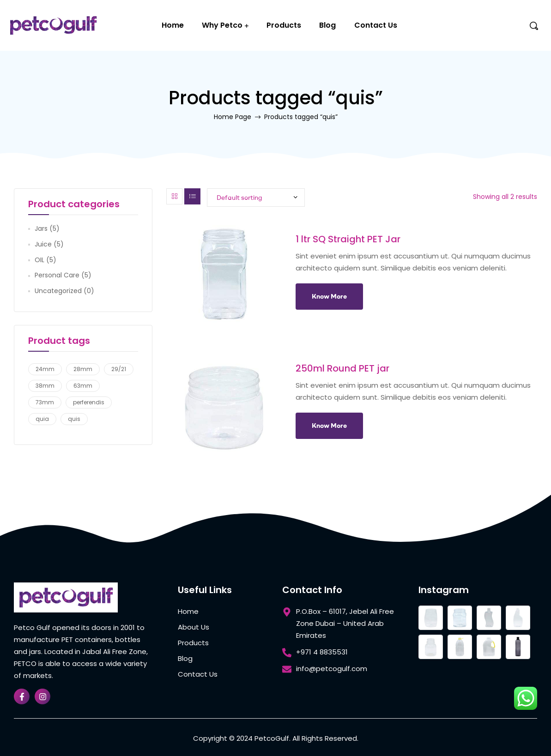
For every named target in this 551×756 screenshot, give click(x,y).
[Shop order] (256, 198)
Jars (41, 228)
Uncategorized (58, 291)
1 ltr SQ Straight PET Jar (348, 239)
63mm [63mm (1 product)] (83, 386)
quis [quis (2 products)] (74, 419)
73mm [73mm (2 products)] (45, 402)
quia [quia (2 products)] (42, 419)
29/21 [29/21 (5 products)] (119, 369)
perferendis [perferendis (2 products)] (89, 402)
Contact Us (376, 25)
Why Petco (222, 25)
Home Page (233, 117)
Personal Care (57, 275)
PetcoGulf (272, 738)
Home (173, 25)
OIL (39, 260)
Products (284, 25)
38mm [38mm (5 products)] (45, 386)
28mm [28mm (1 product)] (83, 369)
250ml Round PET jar (342, 368)
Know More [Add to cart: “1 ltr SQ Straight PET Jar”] (329, 296)
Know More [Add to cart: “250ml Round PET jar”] (329, 426)
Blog (327, 25)
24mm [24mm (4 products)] (45, 369)
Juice (43, 244)
